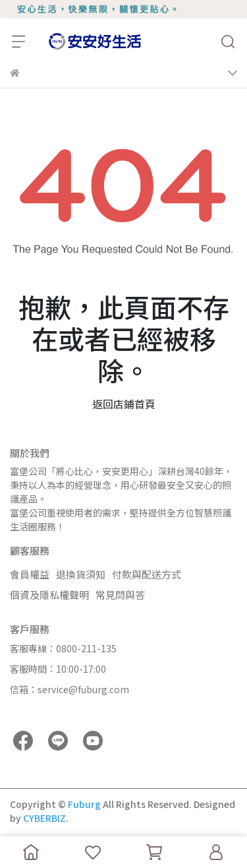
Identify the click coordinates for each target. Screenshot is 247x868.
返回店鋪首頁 (124, 404)
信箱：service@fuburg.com (69, 689)
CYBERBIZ (44, 818)
